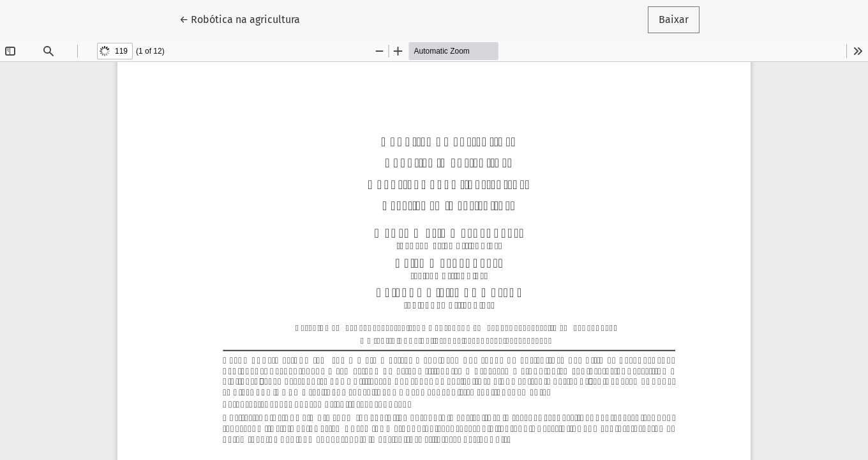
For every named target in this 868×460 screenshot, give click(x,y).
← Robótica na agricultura (245, 19)
